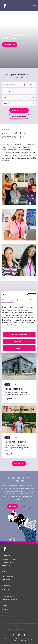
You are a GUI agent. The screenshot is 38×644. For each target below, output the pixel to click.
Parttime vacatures (7, 579)
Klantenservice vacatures (9, 559)
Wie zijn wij (5, 610)
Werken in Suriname (8, 590)
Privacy (30, 639)
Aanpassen (19, 341)
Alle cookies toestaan (19, 335)
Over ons (7, 639)
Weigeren (19, 348)
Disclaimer (24, 640)
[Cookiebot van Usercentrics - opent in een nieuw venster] (27, 294)
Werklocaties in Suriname (9, 599)
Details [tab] (20, 300)
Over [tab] (31, 300)
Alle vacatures (6, 566)
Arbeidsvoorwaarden (19, 639)
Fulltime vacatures (7, 576)
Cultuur (4, 616)
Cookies (15, 640)
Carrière (4, 613)
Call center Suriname (8, 562)
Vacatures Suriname (8, 596)
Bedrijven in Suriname (8, 593)
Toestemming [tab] (7, 300)
